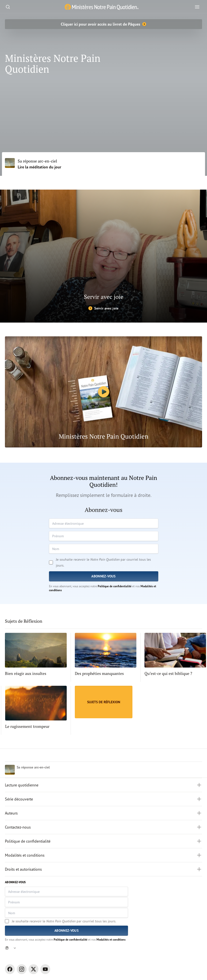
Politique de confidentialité (115, 586)
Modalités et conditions (111, 939)
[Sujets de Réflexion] (104, 702)
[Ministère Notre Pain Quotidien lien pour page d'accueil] (102, 7)
